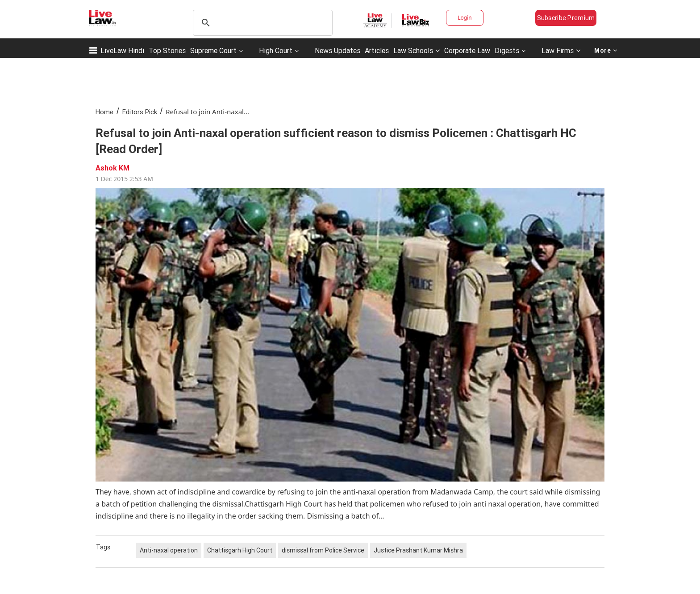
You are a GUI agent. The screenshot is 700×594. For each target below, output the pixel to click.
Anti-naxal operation (169, 550)
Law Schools (417, 50)
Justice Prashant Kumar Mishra (418, 550)
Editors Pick (140, 112)
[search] (261, 23)
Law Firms (561, 50)
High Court (276, 50)
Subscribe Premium (566, 18)
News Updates (337, 50)
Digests (507, 50)
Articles (377, 50)
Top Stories (167, 50)
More (606, 50)
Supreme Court (213, 50)
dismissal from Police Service (323, 550)
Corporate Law (467, 50)
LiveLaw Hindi (122, 50)
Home (104, 112)
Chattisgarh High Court (240, 550)
